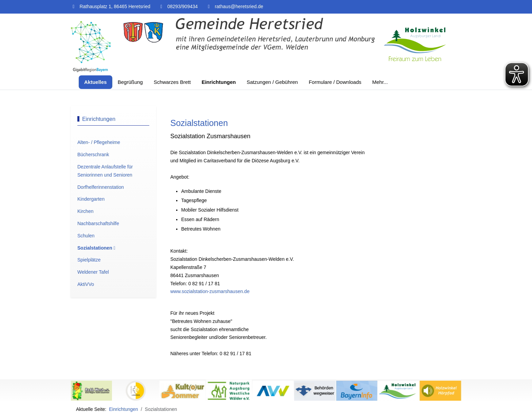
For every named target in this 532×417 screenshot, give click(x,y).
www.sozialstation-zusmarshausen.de (210, 291)
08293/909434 (183, 6)
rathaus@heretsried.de (239, 6)
